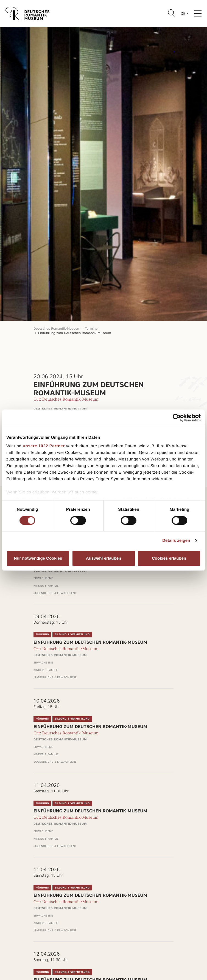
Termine (91, 328)
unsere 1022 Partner (44, 446)
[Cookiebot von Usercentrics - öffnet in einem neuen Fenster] (177, 418)
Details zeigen (176, 541)
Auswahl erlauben (104, 558)
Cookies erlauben (169, 558)
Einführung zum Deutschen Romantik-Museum (75, 333)
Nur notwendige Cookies (38, 558)
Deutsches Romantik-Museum (57, 328)
